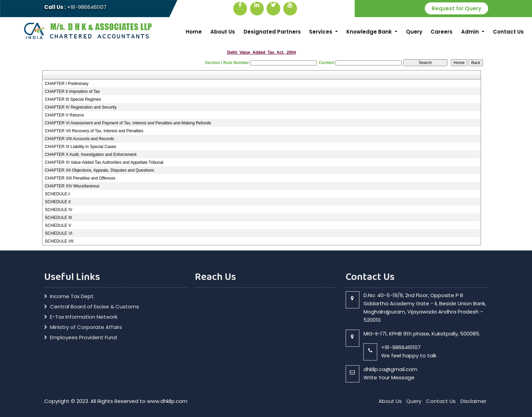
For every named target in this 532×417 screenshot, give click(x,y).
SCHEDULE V (58, 225)
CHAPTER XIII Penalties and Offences (80, 178)
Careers (442, 32)
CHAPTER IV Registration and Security (81, 107)
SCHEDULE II (58, 202)
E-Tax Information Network (84, 317)
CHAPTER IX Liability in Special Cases (81, 147)
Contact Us (508, 32)
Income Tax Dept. (72, 296)
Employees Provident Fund (83, 338)
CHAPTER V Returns (64, 115)
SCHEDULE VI (59, 233)
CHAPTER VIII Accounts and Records (79, 139)
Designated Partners (272, 32)
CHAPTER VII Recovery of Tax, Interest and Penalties (94, 131)
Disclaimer (473, 401)
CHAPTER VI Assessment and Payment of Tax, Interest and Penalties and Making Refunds (128, 123)
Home (194, 32)
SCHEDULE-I (57, 194)
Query (414, 32)
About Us (223, 32)
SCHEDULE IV (59, 210)
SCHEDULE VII (59, 241)
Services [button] (321, 32)
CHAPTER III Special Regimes (73, 99)
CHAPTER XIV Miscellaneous (72, 186)
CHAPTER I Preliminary (67, 84)
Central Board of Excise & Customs (95, 307)
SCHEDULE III (58, 218)
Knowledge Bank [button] (370, 32)
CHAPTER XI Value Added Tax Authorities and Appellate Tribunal (104, 162)
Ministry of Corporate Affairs (86, 327)
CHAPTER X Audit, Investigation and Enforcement (91, 155)
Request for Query (456, 8)
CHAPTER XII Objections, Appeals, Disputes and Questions (100, 170)
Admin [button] (471, 32)
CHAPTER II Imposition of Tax (72, 91)
